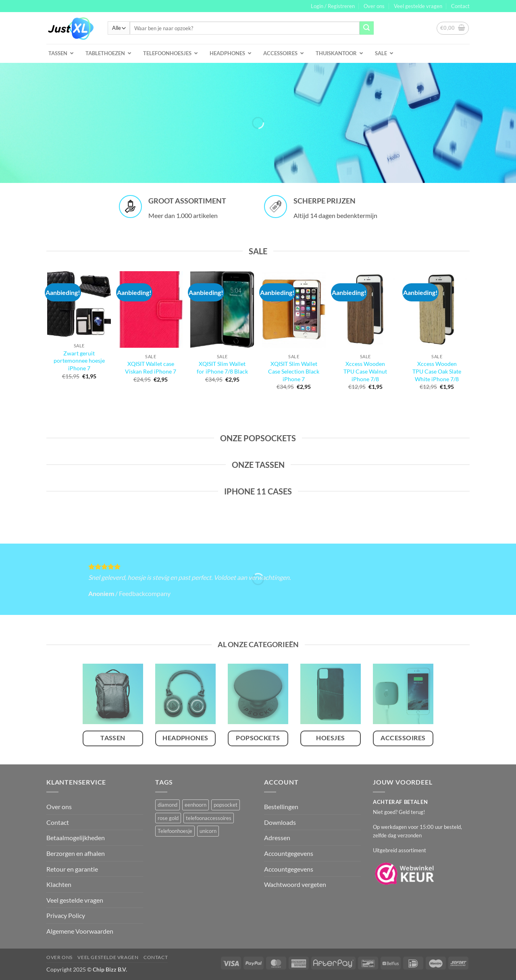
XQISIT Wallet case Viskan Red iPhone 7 (151, 367)
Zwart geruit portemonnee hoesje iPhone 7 (79, 361)
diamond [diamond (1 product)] (167, 805)
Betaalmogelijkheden (76, 838)
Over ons (374, 6)
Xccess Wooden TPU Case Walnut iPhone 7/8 (365, 371)
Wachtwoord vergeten (295, 884)
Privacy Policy (66, 915)
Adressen (277, 838)
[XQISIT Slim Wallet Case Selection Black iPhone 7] (294, 309)
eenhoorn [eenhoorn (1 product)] (196, 805)
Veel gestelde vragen (418, 6)
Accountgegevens (289, 853)
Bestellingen (281, 807)
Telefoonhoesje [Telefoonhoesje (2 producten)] (175, 831)
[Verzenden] (366, 28)
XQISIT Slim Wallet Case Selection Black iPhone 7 (294, 371)
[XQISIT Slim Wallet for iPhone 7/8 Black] (222, 309)
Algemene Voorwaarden (80, 931)
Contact (460, 6)
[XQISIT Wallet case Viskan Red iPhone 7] (151, 309)
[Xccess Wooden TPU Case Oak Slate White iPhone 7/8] (437, 309)
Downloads (280, 822)
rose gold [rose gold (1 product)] (168, 818)
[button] (333, 6)
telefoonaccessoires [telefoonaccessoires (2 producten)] (209, 818)
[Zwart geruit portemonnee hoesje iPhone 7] (79, 304)
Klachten (59, 884)
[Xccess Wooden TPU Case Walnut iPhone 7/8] (365, 309)
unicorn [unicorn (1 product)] (208, 831)
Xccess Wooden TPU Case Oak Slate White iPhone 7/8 (437, 371)
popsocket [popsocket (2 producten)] (226, 805)
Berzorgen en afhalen (76, 853)
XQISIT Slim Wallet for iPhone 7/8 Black (222, 367)
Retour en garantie (72, 869)
